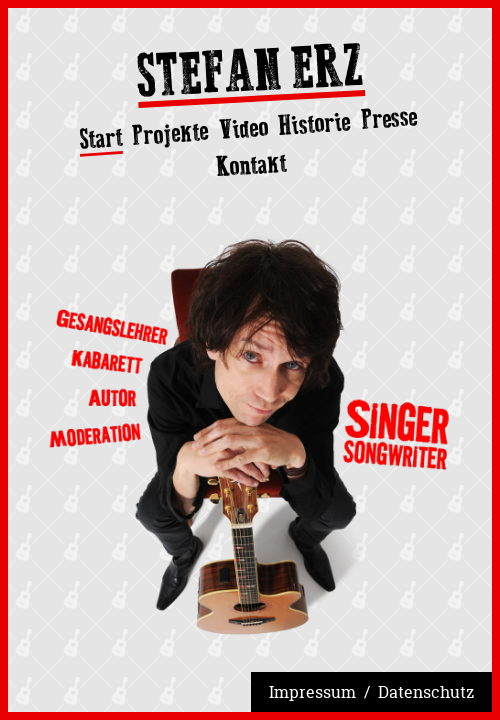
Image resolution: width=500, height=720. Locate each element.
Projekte (171, 133)
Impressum (312, 692)
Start (100, 139)
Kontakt (251, 164)
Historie (315, 123)
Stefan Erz (250, 75)
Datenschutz (426, 692)
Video (243, 128)
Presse (389, 118)
